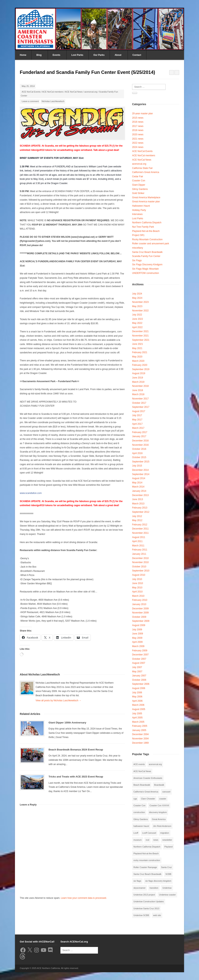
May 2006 (137, 697)
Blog (39, 55)
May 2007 (137, 672)
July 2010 (137, 579)
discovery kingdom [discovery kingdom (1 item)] (158, 812)
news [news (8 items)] (156, 840)
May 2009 (137, 638)
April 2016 (137, 453)
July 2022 (137, 315)
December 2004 (140, 734)
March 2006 (138, 705)
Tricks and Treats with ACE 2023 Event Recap (76, 777)
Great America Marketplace (146, 197)
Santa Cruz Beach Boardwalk (147, 252)
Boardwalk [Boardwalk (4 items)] (159, 785)
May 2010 (137, 588)
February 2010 (140, 600)
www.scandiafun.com (31, 493)
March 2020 (138, 361)
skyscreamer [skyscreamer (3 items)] (140, 888)
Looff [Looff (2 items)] (136, 833)
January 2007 (139, 676)
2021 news (138, 139)
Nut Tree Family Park (143, 227)
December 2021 (140, 331)
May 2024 (137, 298)
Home (23, 55)
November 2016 (140, 445)
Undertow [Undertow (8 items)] (167, 888)
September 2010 (141, 571)
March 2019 (138, 382)
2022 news (138, 143)
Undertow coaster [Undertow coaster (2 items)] (167, 895)
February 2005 (140, 726)
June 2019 (138, 378)
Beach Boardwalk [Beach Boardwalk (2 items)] (142, 785)
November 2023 (140, 302)
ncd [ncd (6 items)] (148, 840)
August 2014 (139, 478)
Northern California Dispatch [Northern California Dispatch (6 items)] (147, 847)
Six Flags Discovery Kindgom (147, 265)
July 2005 (137, 714)
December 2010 (140, 558)
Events (56, 55)
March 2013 (138, 504)
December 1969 (140, 743)
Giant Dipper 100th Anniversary (67, 723)
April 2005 (137, 718)
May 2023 (137, 306)
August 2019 (139, 373)
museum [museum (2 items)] (138, 840)
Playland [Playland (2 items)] (168, 847)
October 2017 (139, 403)
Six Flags (137, 260)
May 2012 (137, 520)
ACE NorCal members (53, 92)
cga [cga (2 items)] (135, 799)
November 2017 (140, 399)
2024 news (138, 147)
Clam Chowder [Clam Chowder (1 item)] (148, 799)
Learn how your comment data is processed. (84, 898)
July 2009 (137, 630)
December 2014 (140, 470)
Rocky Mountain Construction (147, 239)
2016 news (138, 122)
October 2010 (139, 567)
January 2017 (139, 436)
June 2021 (138, 344)
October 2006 (139, 680)
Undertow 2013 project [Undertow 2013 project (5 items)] (144, 895)
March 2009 (138, 646)
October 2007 (139, 659)
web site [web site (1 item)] (157, 915)
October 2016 (139, 449)
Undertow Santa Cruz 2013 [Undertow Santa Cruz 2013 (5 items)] (146, 908)
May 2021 (137, 348)
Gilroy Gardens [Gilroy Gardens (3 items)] (141, 819)
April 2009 (137, 642)
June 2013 (138, 499)
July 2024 (137, 294)
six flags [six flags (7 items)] (137, 881)
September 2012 (141, 512)
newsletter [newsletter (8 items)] (167, 840)
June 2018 (138, 390)
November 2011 (140, 533)
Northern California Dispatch (147, 223)
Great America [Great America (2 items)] (159, 819)
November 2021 (140, 336)
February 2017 (140, 432)
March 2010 (138, 596)
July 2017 (137, 415)
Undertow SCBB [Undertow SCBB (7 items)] (141, 915)
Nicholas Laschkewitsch (53, 101)
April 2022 (137, 327)
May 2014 (137, 483)
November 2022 (140, 311)
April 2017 (137, 424)
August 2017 (139, 411)
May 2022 (137, 323)
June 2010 (138, 583)
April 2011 (137, 541)
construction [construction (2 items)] (139, 812)
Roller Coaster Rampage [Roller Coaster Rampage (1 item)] (145, 867)
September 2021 (141, 340)
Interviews (137, 214)
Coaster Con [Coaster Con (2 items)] (140, 805)
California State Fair (142, 168)
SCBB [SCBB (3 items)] (168, 874)
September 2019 (141, 369)
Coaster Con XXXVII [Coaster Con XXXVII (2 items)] (159, 805)
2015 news (138, 118)
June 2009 (138, 634)
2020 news (138, 135)
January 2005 (139, 730)
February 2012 (140, 525)
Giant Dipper (139, 185)
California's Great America (146, 172)
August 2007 (139, 663)
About (118, 55)
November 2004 (140, 739)
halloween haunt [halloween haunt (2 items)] (141, 826)
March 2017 (138, 428)
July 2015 (137, 466)
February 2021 (140, 352)
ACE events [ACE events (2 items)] (139, 764)
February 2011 (140, 550)
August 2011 (139, 537)
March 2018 (138, 394)
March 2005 (138, 722)
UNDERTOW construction (146, 273)
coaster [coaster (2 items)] (163, 799)
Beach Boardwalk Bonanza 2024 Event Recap (76, 750)
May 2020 (137, 357)
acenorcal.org (91, 92)
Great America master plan (146, 202)
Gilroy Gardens (140, 189)
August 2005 (139, 709)
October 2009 (139, 617)
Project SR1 (138, 235)
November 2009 (140, 613)
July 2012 (137, 516)
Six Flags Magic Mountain (145, 269)
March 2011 (138, 546)
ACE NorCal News (74, 92)
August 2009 (139, 625)
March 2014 (138, 487)
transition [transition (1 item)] (154, 888)
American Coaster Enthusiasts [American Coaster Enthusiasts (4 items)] (148, 778)
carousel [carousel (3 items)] (166, 792)
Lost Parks (77, 55)
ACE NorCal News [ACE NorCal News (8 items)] (142, 771)
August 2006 (139, 688)
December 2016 (140, 441)
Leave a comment (30, 101)
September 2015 (141, 462)
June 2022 (138, 319)
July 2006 (137, 693)
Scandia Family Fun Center (146, 256)
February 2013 (140, 508)
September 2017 (141, 407)
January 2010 (139, 604)
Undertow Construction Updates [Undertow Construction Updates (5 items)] (149, 901)
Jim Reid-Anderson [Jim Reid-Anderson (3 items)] (162, 826)
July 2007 (137, 667)
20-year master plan (143, 114)
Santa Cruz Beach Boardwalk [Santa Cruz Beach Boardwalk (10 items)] (148, 874)
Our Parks (99, 55)
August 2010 (139, 575)
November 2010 (140, 562)
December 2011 (140, 529)
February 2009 (140, 651)
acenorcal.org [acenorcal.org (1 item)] (155, 764)
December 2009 (140, 609)
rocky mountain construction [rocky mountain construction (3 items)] (147, 860)
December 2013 (140, 495)
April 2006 (137, 701)
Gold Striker (138, 193)
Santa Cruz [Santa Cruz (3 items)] (166, 867)
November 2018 (140, 386)
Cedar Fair (138, 176)
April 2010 (137, 592)
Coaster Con (139, 181)
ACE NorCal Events (31, 92)
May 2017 (137, 420)
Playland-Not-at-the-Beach (146, 231)
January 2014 (139, 491)
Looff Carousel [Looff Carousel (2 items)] (149, 833)
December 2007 (140, 655)
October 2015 (139, 457)
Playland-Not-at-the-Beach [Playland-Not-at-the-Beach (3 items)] (146, 853)
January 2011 (139, 554)
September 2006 (141, 684)
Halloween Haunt (141, 206)
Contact (137, 55)
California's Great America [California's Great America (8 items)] (146, 792)
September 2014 (141, 474)
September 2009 (141, 621)
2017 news (138, 126)
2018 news (138, 130)
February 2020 (140, 365)
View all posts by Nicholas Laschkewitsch (58, 700)
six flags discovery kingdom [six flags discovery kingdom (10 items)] (158, 881)
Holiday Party (139, 210)
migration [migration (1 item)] (165, 833)
